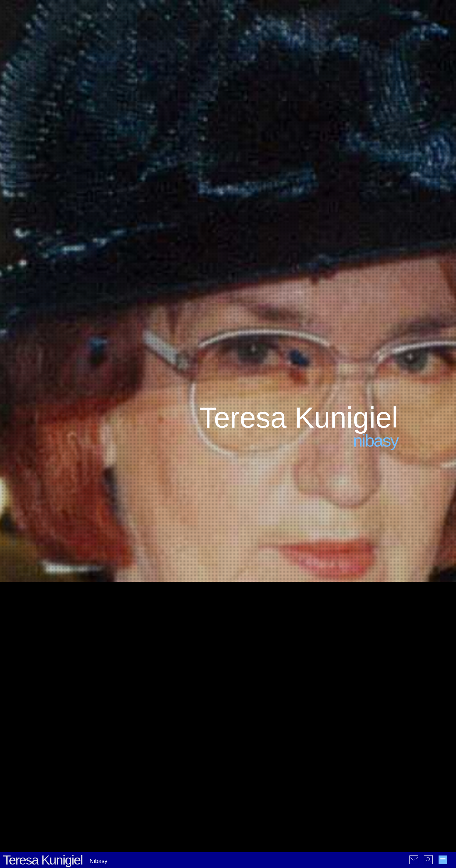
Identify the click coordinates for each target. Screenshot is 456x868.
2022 (385, 763)
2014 (361, 756)
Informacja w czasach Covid (186, 806)
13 (372, 647)
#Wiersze (299, 785)
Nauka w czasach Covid (182, 770)
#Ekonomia (244, 749)
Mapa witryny (167, 860)
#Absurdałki (245, 734)
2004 (385, 742)
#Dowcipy (260, 742)
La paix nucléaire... (90, 811)
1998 (385, 734)
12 (362, 647)
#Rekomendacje (272, 771)
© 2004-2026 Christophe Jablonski (88, 860)
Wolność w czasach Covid (184, 788)
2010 (385, 749)
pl (334, 801)
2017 (325, 763)
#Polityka (299, 763)
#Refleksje (243, 771)
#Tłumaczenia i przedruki (281, 778)
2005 (325, 749)
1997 (373, 734)
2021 (373, 763)
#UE (237, 785)
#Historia (242, 756)
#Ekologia (281, 742)
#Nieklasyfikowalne (252, 763)
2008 (361, 749)
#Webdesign (276, 785)
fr (328, 801)
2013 (349, 756)
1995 (349, 734)
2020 (361, 763)
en (322, 801)
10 (341, 647)
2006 (337, 749)
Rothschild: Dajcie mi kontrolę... (102, 793)
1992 (337, 734)
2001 (349, 742)
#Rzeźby (298, 771)
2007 (349, 749)
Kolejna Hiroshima (90, 733)
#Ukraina (253, 785)
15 (394, 647)
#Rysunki (256, 822)
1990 (325, 734)
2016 (385, 756)
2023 (325, 771)
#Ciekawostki (271, 734)
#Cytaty (241, 742)
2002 (361, 742)
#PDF (239, 822)
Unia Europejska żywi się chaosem (96, 772)
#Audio (240, 815)
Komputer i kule (174, 733)
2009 (373, 749)
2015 (373, 756)
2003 (373, 742)
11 (351, 647)
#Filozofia (267, 749)
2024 (337, 771)
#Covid (293, 734)
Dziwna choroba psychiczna (99, 752)
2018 (337, 763)
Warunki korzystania (136, 860)
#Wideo (274, 822)
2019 (349, 763)
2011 (325, 756)
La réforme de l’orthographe (185, 752)
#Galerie (258, 815)
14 (383, 647)
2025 (349, 771)
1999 (325, 742)
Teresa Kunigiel (43, 201)
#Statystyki (244, 778)
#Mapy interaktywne (287, 815)
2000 (337, 742)
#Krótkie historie (268, 756)
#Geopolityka (291, 749)
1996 (361, 734)
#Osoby (280, 763)
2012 (337, 756)
